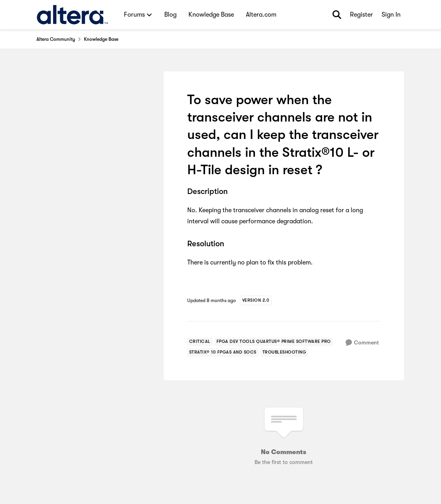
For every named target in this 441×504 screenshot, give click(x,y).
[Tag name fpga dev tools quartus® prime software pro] (274, 342)
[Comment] (362, 343)
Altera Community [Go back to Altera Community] (56, 39)
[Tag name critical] (200, 342)
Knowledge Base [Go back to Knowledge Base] (101, 39)
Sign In (391, 15)
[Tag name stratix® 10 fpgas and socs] (223, 352)
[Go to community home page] (72, 15)
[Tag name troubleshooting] (284, 352)
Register (361, 15)
